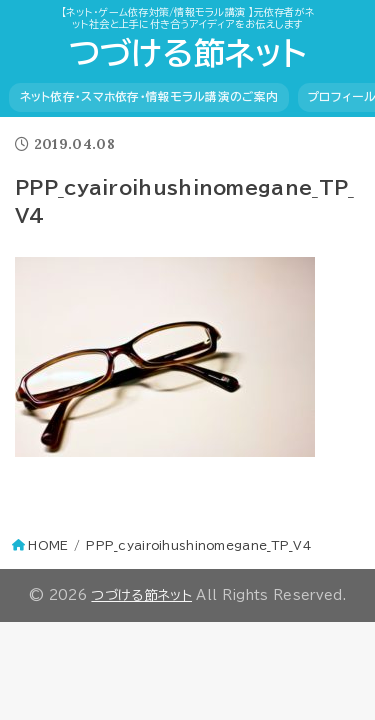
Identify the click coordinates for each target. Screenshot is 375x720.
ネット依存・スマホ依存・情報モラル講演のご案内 (149, 96)
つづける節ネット (187, 53)
